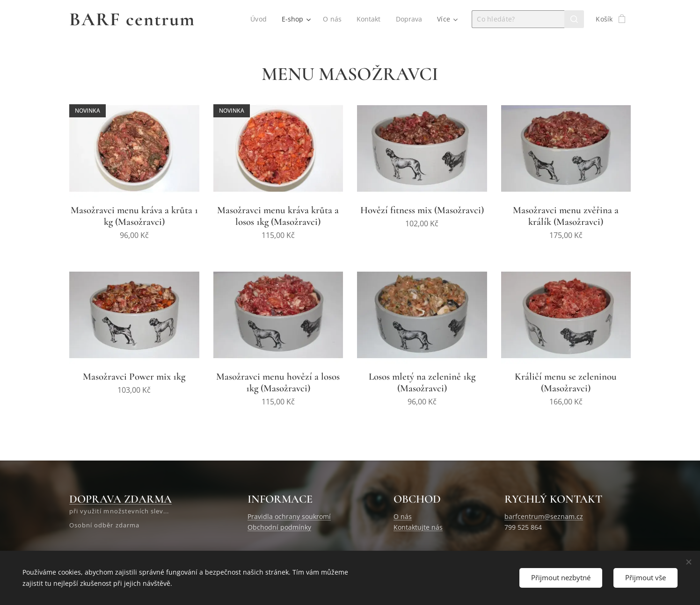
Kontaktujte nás (418, 527)
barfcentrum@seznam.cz (544, 516)
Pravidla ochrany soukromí (289, 516)
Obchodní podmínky (279, 527)
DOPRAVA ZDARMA (120, 499)
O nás (403, 516)
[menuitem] (259, 19)
